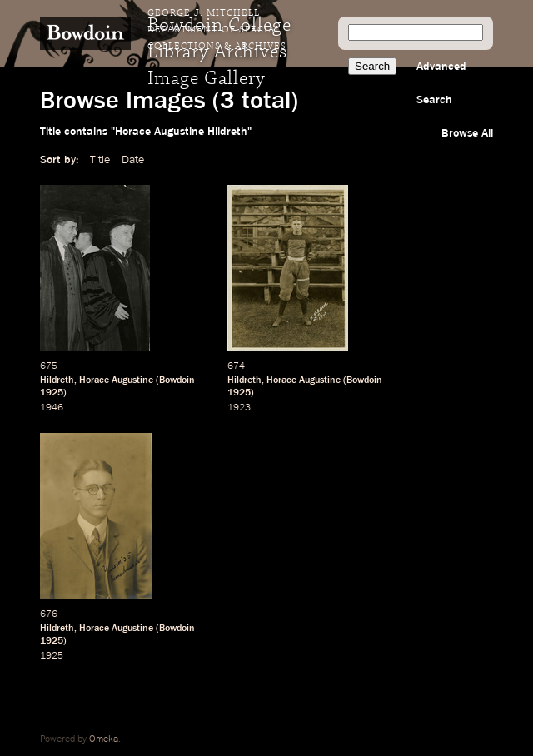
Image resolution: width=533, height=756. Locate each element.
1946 (52, 408)
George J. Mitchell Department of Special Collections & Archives (217, 30)
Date (133, 160)
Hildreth (57, 380)
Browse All (467, 133)
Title (100, 160)
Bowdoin (177, 380)
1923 (239, 408)
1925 (52, 393)
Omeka (104, 739)
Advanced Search (441, 83)
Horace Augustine (116, 380)
